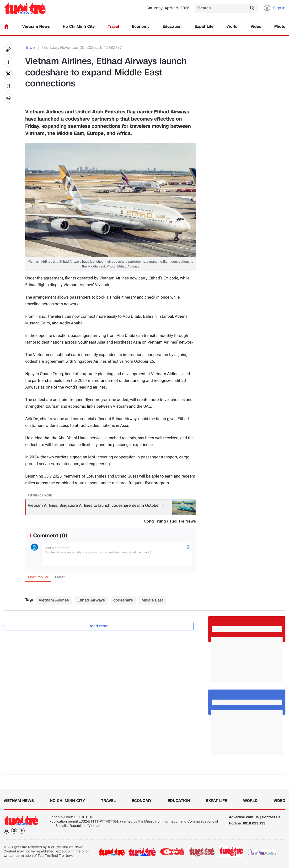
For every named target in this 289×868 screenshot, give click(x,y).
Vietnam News (36, 27)
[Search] (227, 8)
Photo (280, 27)
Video (256, 27)
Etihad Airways (91, 600)
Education (172, 27)
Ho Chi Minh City (79, 27)
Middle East (152, 600)
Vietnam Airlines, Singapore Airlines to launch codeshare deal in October (96, 505)
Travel (113, 27)
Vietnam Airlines (54, 600)
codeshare (123, 600)
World (232, 27)
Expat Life (204, 27)
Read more (99, 626)
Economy (141, 27)
